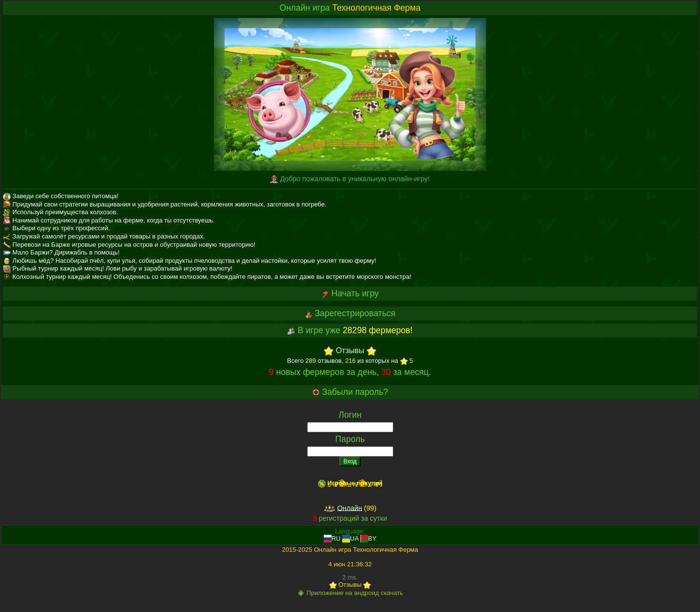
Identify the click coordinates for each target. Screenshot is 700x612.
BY (368, 538)
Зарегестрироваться (355, 313)
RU (332, 538)
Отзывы (350, 351)
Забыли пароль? (355, 392)
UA (350, 538)
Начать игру (355, 293)
